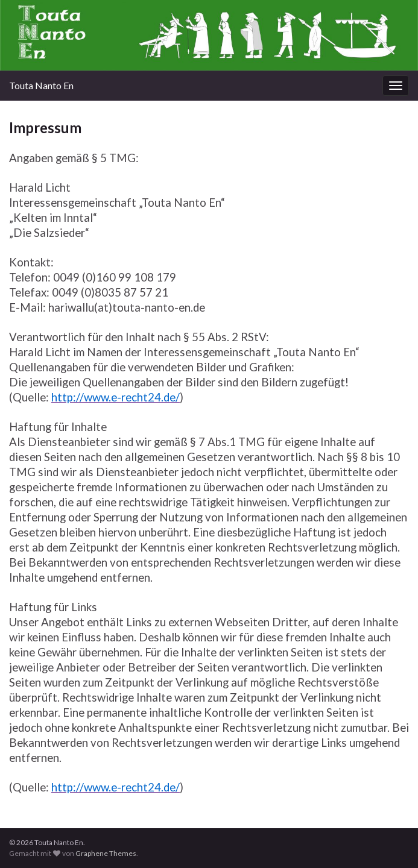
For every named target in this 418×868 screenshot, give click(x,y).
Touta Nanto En (41, 85)
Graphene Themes (106, 853)
